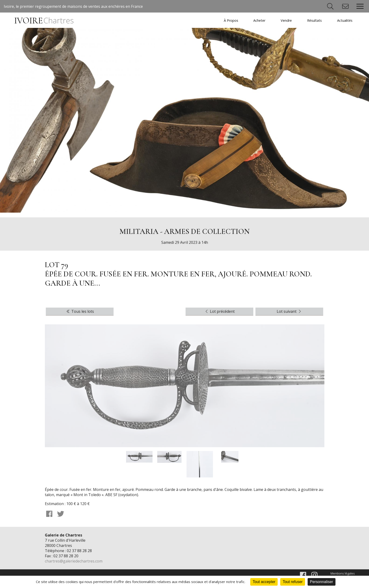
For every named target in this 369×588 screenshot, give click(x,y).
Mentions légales (343, 573)
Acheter (259, 20)
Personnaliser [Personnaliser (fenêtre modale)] (322, 582)
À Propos (231, 20)
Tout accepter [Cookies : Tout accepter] (264, 582)
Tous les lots (80, 311)
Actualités (345, 20)
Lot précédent (219, 311)
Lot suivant (289, 311)
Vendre (286, 20)
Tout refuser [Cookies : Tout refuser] (293, 582)
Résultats (314, 20)
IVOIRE (44, 21)
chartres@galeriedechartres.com (74, 561)
